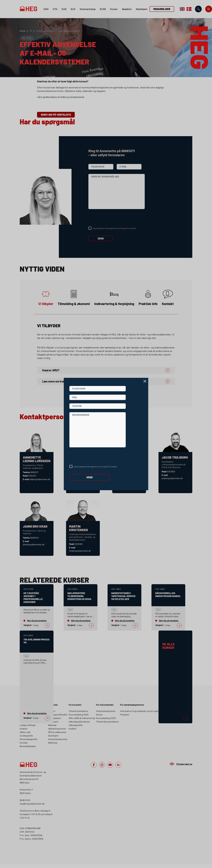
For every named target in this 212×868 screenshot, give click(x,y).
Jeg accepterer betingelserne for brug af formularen (95, 467)
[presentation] (91, 456)
